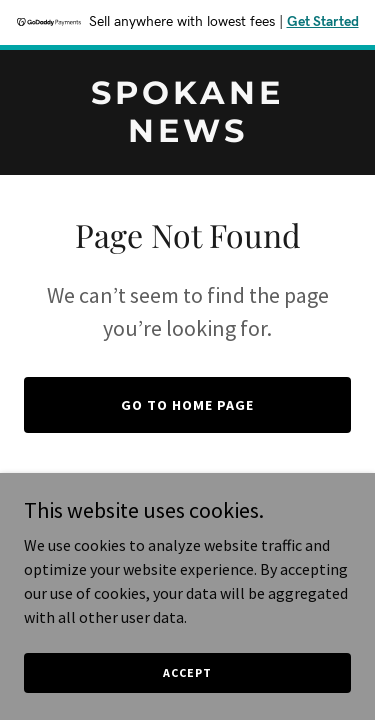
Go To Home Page (187, 405)
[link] (187, 136)
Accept (187, 699)
